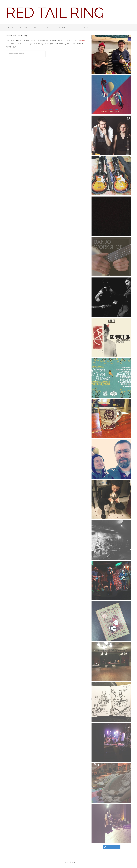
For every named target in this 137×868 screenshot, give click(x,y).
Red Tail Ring (55, 13)
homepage (81, 40)
